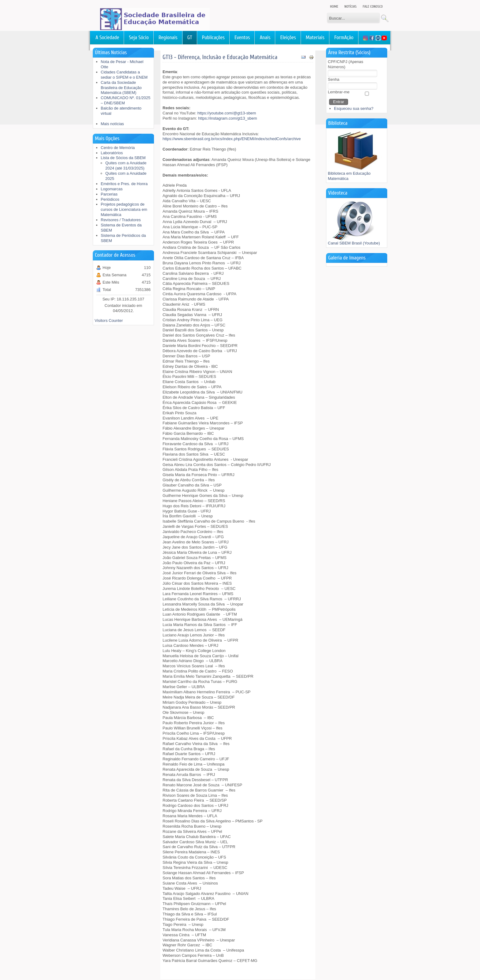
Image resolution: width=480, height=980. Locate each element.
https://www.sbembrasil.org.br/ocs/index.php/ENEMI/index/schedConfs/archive (232, 139)
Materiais (315, 37)
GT (190, 37)
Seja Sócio (139, 37)
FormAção (344, 37)
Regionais (168, 37)
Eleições (288, 37)
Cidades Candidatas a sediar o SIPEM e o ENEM (124, 75)
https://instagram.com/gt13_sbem (227, 118)
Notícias (351, 6)
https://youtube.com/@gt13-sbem (227, 113)
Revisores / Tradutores (121, 220)
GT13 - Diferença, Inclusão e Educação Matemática (220, 57)
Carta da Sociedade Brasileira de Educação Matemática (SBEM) (121, 88)
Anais (265, 37)
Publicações (213, 37)
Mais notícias (112, 124)
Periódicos (110, 199)
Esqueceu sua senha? (354, 108)
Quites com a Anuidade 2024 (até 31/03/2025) (126, 166)
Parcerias (109, 194)
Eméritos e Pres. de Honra (124, 184)
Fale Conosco (373, 6)
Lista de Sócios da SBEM (123, 158)
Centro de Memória (118, 148)
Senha (334, 79)
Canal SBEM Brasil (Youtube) (354, 241)
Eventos (242, 37)
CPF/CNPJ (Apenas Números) (346, 64)
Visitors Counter (109, 320)
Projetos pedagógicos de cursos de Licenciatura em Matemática (124, 209)
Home (334, 6)
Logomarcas (112, 189)
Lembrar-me (339, 92)
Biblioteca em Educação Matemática (355, 174)
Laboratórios (112, 153)
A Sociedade (107, 37)
